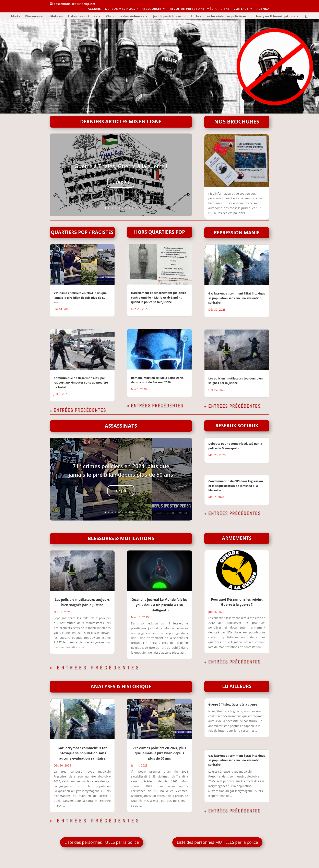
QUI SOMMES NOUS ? (121, 9)
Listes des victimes (82, 16)
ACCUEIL (94, 9)
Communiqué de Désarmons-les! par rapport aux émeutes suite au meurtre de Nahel (81, 383)
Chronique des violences (125, 16)
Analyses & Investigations (275, 16)
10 (136, 208)
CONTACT (241, 9)
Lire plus (121, 183)
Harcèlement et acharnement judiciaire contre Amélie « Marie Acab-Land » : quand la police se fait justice (158, 297)
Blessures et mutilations (44, 16)
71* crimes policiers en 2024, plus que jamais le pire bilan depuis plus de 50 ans (80, 298)
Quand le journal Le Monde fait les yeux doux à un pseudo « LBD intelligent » (159, 605)
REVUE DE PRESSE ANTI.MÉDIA (193, 9)
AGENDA (263, 9)
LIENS (225, 9)
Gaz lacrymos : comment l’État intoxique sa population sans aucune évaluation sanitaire (237, 298)
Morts (15, 16)
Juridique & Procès (167, 16)
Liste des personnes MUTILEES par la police (217, 842)
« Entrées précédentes (78, 410)
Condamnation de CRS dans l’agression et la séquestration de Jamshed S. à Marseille (236, 486)
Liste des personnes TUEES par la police (102, 842)
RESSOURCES (152, 9)
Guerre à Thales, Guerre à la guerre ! (121, 167)
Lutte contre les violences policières (219, 16)
